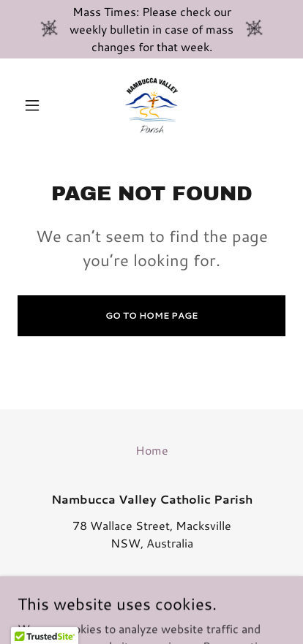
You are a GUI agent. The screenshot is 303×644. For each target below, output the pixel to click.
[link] (151, 105)
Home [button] (152, 450)
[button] (38, 105)
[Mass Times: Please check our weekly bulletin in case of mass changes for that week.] (151, 29)
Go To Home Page (151, 315)
